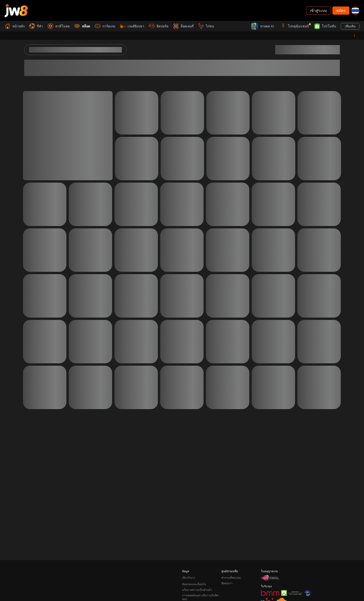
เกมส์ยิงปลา (132, 26)
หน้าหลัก (15, 26)
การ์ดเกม (105, 26)
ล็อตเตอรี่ (183, 26)
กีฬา (36, 26)
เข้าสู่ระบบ (318, 10)
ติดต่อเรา (227, 577)
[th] (355, 11)
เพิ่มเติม (350, 26)
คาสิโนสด (59, 26)
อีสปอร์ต (159, 26)
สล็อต (82, 26)
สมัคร (341, 10)
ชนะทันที (229, 26)
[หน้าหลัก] (16, 10)
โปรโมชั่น (325, 26)
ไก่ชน (206, 26)
